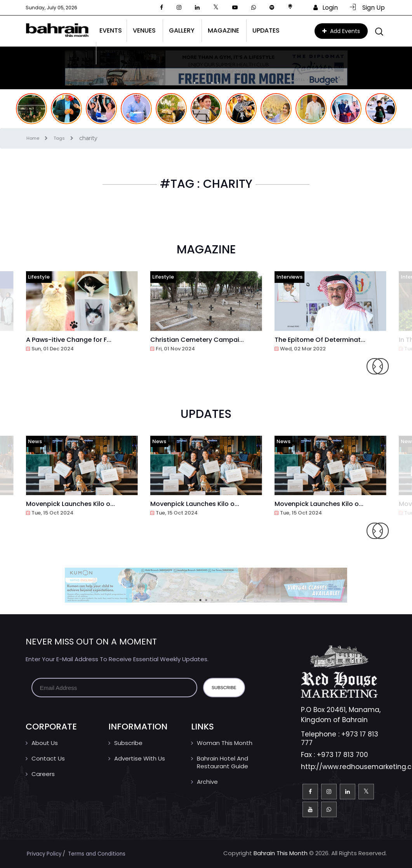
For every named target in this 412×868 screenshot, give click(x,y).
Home (41, 138)
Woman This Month (225, 743)
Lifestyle (39, 277)
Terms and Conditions (103, 853)
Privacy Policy (46, 853)
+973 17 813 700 (342, 755)
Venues (144, 30)
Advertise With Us (140, 758)
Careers (43, 774)
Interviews (289, 277)
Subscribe (128, 743)
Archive (207, 782)
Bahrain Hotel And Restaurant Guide (223, 762)
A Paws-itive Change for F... (74, 339)
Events (111, 30)
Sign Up (367, 8)
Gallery (182, 30)
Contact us (48, 758)
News (35, 441)
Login (326, 8)
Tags (71, 138)
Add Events (341, 31)
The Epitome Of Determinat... (325, 339)
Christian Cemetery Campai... (202, 339)
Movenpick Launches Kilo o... (75, 503)
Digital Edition (126, 53)
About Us (45, 743)
